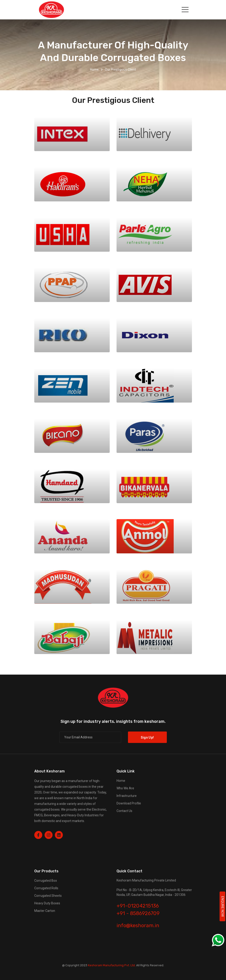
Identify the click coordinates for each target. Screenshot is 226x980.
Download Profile (129, 803)
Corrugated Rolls (46, 888)
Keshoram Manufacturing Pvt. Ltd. (112, 965)
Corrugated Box (46, 881)
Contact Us (124, 811)
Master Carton (45, 911)
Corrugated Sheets (48, 896)
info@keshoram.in (138, 925)
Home (94, 69)
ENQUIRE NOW (223, 906)
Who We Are (125, 788)
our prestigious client (120, 69)
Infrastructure (127, 796)
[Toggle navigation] (185, 10)
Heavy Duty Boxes (47, 903)
